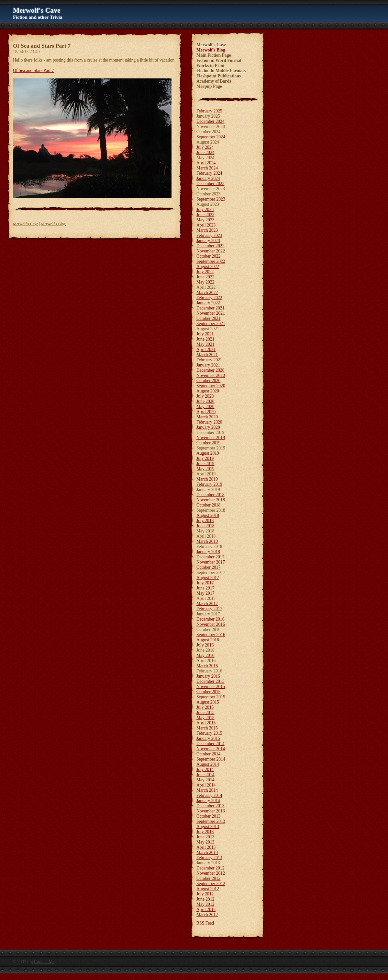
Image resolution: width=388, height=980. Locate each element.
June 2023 (205, 215)
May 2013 (205, 842)
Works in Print (211, 66)
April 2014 (206, 785)
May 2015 (205, 718)
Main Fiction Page (214, 55)
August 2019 (208, 453)
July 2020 (205, 396)
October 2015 (208, 692)
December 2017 (210, 557)
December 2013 (210, 806)
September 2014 (211, 759)
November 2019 (211, 438)
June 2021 (205, 339)
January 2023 (208, 241)
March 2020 (207, 417)
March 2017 (207, 604)
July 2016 (205, 645)
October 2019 (208, 443)
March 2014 (207, 790)
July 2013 (205, 832)
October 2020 (208, 381)
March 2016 (207, 666)
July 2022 (205, 272)
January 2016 (208, 676)
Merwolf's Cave (26, 224)
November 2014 (211, 749)
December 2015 (210, 681)
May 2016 (205, 655)
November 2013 (211, 811)
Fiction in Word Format (219, 60)
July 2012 (205, 894)
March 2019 (207, 479)
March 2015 (207, 728)
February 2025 (209, 111)
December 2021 (210, 308)
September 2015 (211, 697)
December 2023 (210, 184)
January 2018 (208, 552)
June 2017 (205, 588)
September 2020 (211, 386)
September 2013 (211, 821)
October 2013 (208, 816)
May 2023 (205, 220)
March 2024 (207, 168)
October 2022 (208, 256)
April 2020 (206, 412)
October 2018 (208, 505)
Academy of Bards (214, 81)
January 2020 (208, 427)
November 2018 (211, 500)
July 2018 (205, 521)
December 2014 (210, 744)
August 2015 (208, 702)
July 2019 (205, 458)
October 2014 (208, 754)
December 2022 (210, 246)
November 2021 (211, 313)
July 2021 (205, 334)
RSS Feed (205, 923)
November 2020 (211, 375)
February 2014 (209, 795)
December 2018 (210, 495)
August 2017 (208, 578)
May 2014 (205, 780)
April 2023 (206, 225)
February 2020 (209, 422)
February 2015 (209, 733)
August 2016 (208, 640)
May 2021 (205, 344)
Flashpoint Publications (219, 76)
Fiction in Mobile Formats (221, 71)
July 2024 (205, 147)
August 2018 (208, 515)
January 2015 (208, 738)
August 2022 (208, 267)
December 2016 (210, 619)
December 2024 (210, 121)
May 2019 (205, 469)
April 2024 (206, 163)
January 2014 (208, 801)
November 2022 (211, 251)
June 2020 (205, 401)
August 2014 (208, 764)
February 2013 (209, 858)
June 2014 (205, 775)
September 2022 (211, 261)
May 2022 (205, 282)
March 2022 (207, 292)
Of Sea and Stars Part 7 (33, 70)
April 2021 (206, 350)
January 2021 (208, 365)
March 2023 (207, 230)
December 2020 (210, 370)
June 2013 (205, 837)
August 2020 (208, 391)
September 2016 (211, 635)
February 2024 (209, 173)
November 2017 (211, 562)
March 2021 (207, 355)
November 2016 (211, 624)
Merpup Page (209, 86)
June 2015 (205, 712)
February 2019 (209, 484)
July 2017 (205, 583)
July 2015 (205, 707)
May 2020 (205, 407)
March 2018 (207, 541)
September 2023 (211, 199)
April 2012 (206, 910)
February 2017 (209, 609)
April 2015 (206, 723)
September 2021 (211, 324)
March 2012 (207, 915)
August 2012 (208, 889)
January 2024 (208, 178)
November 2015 (211, 687)
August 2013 (208, 827)
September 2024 (211, 137)
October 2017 (208, 567)
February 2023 (209, 235)
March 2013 (207, 852)
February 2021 (209, 360)
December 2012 (210, 868)
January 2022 (208, 303)
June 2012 (205, 899)
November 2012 (211, 873)
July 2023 (205, 210)
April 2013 (206, 847)
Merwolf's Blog (54, 224)
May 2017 (205, 593)
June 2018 (205, 526)
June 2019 (205, 464)
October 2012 (208, 878)
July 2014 (205, 770)
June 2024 (205, 152)
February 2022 (209, 298)
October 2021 (208, 318)
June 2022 (205, 277)
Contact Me (44, 962)
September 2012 (211, 884)
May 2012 (205, 904)
